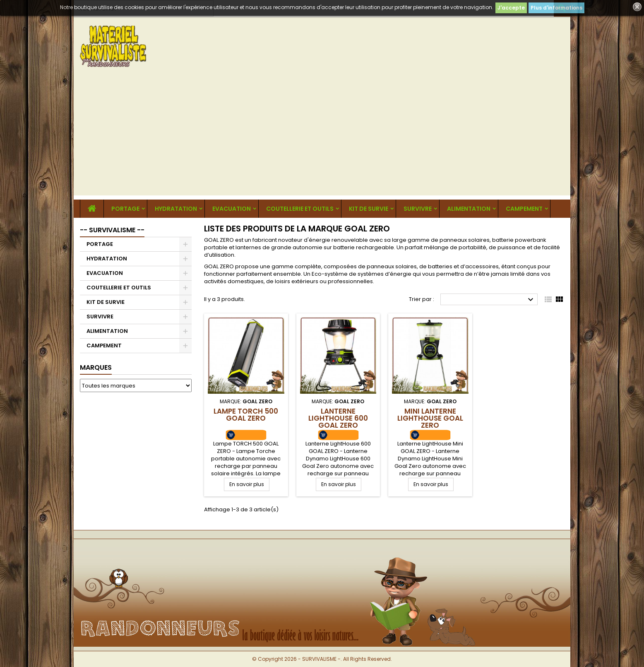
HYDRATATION (176, 209)
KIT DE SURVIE (369, 209)
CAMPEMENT (524, 209)
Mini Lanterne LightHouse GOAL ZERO (430, 418)
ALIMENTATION (469, 209)
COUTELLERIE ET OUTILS (300, 209)
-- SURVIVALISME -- (112, 230)
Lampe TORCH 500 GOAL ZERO (246, 415)
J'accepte (511, 8)
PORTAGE (125, 209)
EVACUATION (232, 209)
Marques (96, 367)
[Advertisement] (322, 137)
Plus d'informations (556, 8)
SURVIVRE (418, 209)
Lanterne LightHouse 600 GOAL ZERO (338, 418)
